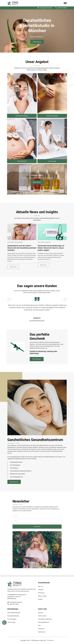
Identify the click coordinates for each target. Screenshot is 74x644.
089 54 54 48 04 (62, 8)
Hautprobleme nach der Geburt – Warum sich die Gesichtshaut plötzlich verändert (52, 248)
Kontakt (40, 599)
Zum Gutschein (37, 359)
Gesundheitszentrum (16, 462)
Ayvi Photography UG (16, 477)
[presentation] (9, 234)
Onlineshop (41, 593)
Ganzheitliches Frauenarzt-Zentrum (21, 471)
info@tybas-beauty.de (46, 8)
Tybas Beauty (14, 468)
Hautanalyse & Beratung (45, 619)
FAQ (39, 626)
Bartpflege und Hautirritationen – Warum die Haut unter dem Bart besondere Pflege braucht (20, 248)
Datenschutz (42, 632)
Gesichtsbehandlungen (14, 613)
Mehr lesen (13, 267)
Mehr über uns (14, 482)
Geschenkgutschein (44, 622)
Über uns (41, 586)
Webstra (51, 640)
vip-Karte (41, 613)
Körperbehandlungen (13, 616)
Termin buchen (37, 42)
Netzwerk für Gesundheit (17, 474)
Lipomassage (11, 622)
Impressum (41, 629)
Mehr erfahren (37, 182)
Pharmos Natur (42, 596)
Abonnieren (37, 527)
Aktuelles (41, 590)
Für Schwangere (12, 619)
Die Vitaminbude (15, 465)
